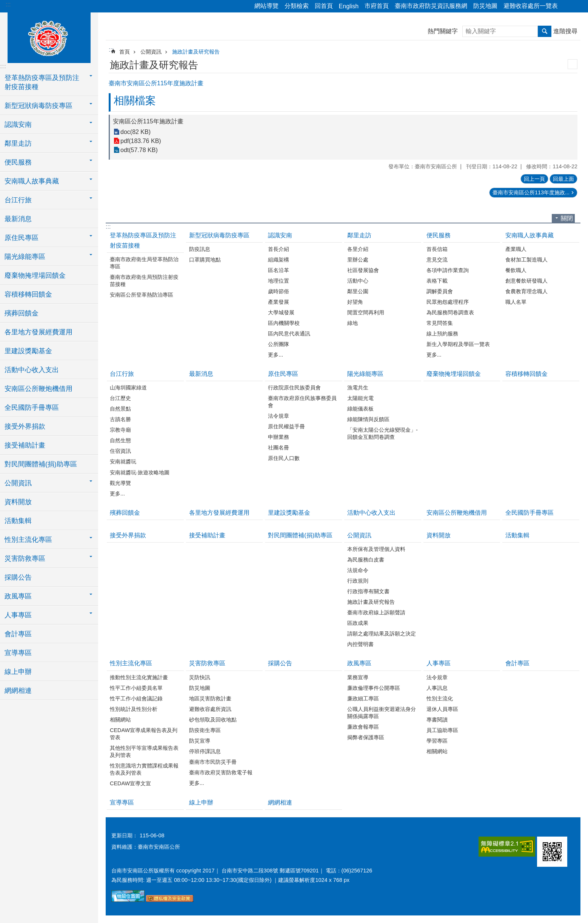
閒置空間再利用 (366, 312)
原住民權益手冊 (286, 426)
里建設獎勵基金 (28, 351)
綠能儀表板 (360, 409)
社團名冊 (279, 448)
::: (8, 4)
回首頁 (324, 6)
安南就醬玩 (123, 461)
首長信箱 (437, 249)
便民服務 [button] (18, 162)
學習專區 (437, 741)
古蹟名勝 (120, 419)
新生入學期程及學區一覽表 (458, 344)
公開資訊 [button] (18, 483)
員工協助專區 (442, 730)
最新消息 (18, 219)
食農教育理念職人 (526, 291)
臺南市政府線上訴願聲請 (376, 612)
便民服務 (439, 235)
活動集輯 (18, 521)
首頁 (125, 52)
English (349, 6)
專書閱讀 (437, 720)
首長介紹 (279, 249)
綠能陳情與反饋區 (368, 419)
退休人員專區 (442, 709)
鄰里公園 (358, 291)
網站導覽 (266, 6)
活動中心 (358, 281)
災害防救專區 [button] (25, 558)
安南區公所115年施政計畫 (148, 121)
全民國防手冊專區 (32, 408)
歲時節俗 (279, 291)
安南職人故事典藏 (530, 235)
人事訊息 (437, 688)
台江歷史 (120, 398)
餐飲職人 (516, 270)
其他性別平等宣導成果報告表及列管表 (144, 751)
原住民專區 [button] (22, 238)
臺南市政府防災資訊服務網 (431, 6)
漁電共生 (358, 388)
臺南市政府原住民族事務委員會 (302, 402)
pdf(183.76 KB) (141, 141)
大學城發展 (281, 312)
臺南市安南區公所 (49, 37)
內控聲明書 (360, 644)
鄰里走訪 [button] (18, 143)
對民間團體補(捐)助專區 (41, 464)
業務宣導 (358, 677)
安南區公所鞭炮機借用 (38, 389)
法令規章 (279, 416)
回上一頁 (534, 179)
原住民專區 (283, 374)
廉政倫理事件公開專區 (374, 688)
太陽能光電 (360, 398)
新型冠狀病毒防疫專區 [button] (38, 106)
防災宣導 (200, 741)
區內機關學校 (284, 323)
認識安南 (280, 235)
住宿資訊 (120, 451)
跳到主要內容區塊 (4, 4)
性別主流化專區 (131, 663)
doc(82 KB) (135, 132)
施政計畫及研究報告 (196, 52)
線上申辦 (18, 672)
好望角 (355, 302)
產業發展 (279, 302)
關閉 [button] (567, 218)
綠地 (352, 323)
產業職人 (516, 249)
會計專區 (18, 634)
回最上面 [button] (563, 179)
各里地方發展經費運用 (38, 332)
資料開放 (18, 502)
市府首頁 (377, 6)
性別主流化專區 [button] (28, 540)
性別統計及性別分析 (134, 709)
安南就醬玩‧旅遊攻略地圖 (140, 472)
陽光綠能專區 (365, 374)
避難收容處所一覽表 (531, 6)
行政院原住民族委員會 (294, 388)
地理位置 (279, 281)
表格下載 (437, 281)
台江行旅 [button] (18, 200)
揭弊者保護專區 (366, 737)
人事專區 (439, 663)
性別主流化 (440, 698)
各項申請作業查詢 (448, 270)
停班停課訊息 (205, 751)
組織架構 (279, 260)
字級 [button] (578, 6)
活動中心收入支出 (32, 370)
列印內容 (573, 64)
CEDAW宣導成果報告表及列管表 (144, 734)
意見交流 (437, 260)
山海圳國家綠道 (128, 388)
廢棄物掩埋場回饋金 (35, 275)
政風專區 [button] (18, 596)
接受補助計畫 (25, 445)
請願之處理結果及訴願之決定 (382, 634)
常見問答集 (440, 323)
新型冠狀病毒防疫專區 (219, 235)
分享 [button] (567, 6)
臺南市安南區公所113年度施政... (531, 192)
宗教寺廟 (120, 430)
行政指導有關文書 (368, 591)
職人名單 (516, 302)
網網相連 (18, 691)
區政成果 (358, 623)
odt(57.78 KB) (139, 150)
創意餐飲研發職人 (526, 281)
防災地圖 (485, 6)
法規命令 (358, 570)
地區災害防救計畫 (210, 698)
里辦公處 (358, 260)
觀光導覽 (120, 483)
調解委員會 (440, 291)
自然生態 (120, 440)
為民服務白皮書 (366, 560)
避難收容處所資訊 (210, 709)
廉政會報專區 (363, 727)
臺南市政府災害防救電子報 (221, 772)
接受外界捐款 (25, 426)
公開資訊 (151, 52)
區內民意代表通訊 (289, 334)
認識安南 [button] (18, 125)
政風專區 (359, 663)
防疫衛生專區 (205, 730)
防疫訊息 (200, 249)
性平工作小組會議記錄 (136, 698)
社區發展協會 (363, 270)
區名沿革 (279, 270)
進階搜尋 (565, 31)
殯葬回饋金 (22, 313)
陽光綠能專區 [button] (25, 257)
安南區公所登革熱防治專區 (142, 295)
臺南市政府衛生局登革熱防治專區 (144, 263)
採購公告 (18, 577)
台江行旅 (122, 374)
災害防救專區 (207, 663)
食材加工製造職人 (526, 260)
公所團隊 (279, 344)
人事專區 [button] (18, 615)
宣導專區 (18, 653)
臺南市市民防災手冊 (213, 762)
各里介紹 (358, 249)
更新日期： (125, 835)
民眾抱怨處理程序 (448, 302)
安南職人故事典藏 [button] (32, 181)
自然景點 (120, 409)
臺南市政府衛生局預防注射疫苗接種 (144, 281)
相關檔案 (135, 101)
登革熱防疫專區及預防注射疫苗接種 (143, 240)
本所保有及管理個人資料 (376, 549)
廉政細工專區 (363, 698)
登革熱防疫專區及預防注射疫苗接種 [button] (42, 82)
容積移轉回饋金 (28, 294)
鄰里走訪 (359, 235)
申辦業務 (279, 437)
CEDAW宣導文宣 (130, 783)
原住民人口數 (284, 458)
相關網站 (120, 720)
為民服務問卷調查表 (450, 312)
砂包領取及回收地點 (213, 720)
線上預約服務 (442, 334)
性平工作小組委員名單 (136, 688)
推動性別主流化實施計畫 (139, 677)
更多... (276, 355)
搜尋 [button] (545, 31)
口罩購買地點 (205, 260)
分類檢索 (297, 6)
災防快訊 (200, 677)
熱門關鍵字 (443, 31)
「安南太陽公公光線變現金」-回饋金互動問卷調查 (383, 433)
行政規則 (358, 581)
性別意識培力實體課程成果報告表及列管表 (144, 769)
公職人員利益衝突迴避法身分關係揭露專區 (382, 713)
